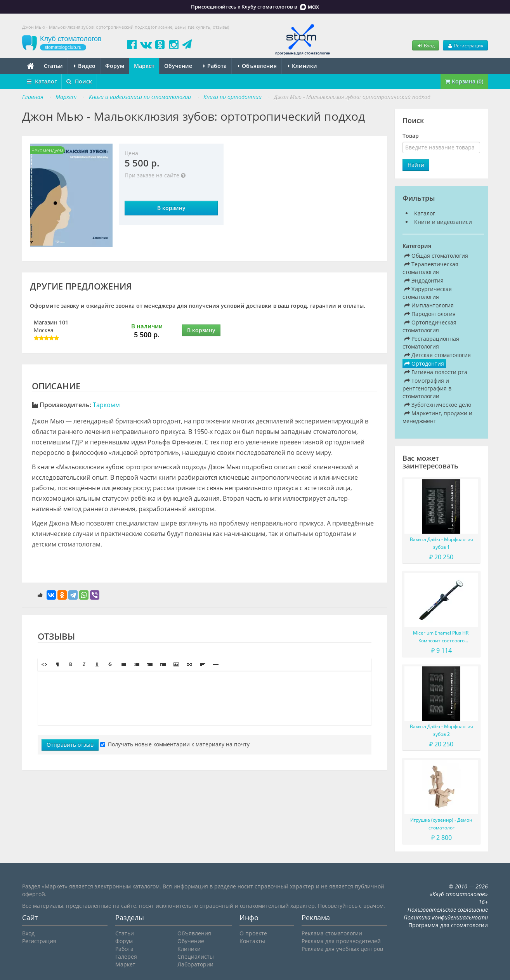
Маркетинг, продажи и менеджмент (437, 417)
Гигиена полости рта (436, 372)
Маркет (144, 66)
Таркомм (106, 405)
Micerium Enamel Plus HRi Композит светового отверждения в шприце (441, 637)
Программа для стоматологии (448, 925)
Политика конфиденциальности (446, 917)
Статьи (53, 66)
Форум (115, 66)
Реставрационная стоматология (431, 343)
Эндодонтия (424, 280)
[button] (44, 664)
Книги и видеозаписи (443, 222)
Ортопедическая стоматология (429, 326)
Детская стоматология (438, 355)
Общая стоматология (436, 256)
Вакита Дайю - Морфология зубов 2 (441, 730)
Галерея (126, 957)
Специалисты (196, 957)
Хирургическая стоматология (427, 293)
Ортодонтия (424, 363)
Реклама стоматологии (332, 933)
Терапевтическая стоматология (430, 268)
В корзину (171, 208)
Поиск (79, 81)
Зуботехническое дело (438, 405)
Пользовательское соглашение (448, 910)
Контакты (252, 941)
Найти (416, 165)
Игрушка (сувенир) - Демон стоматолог (441, 824)
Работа (215, 66)
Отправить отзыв (70, 745)
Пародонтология (430, 314)
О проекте (253, 933)
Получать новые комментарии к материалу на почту (175, 744)
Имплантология (429, 305)
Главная (33, 97)
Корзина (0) (464, 81)
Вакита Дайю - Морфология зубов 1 (441, 543)
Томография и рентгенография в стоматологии (427, 388)
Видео (85, 66)
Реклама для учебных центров (342, 949)
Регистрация (465, 45)
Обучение (178, 66)
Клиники (303, 66)
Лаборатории (195, 964)
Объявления (257, 66)
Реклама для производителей (341, 941)
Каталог (42, 81)
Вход (425, 45)
